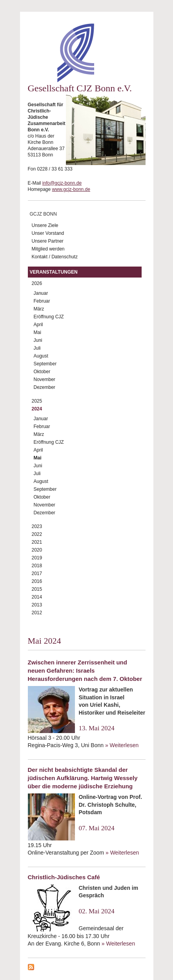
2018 (37, 566)
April (38, 325)
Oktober (42, 372)
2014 (37, 597)
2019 (37, 558)
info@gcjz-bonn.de (62, 183)
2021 (37, 542)
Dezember (45, 387)
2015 (37, 589)
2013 (37, 605)
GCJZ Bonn (43, 214)
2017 (37, 573)
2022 (37, 534)
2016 (37, 581)
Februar (42, 301)
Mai (37, 332)
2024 (37, 409)
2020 (37, 550)
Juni (38, 340)
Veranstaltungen (54, 272)
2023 (37, 526)
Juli (37, 348)
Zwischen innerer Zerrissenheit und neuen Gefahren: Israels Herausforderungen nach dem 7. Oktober (85, 671)
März (39, 309)
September (45, 364)
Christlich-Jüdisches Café (64, 877)
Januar (41, 293)
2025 (37, 401)
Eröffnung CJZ (49, 317)
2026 (37, 283)
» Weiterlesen (122, 745)
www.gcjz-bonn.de (71, 189)
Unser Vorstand (48, 233)
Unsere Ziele (45, 225)
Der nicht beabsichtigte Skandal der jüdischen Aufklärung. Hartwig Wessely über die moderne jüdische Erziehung (83, 778)
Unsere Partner (48, 241)
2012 (37, 613)
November (45, 379)
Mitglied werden (48, 249)
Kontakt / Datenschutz (55, 257)
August (41, 356)
